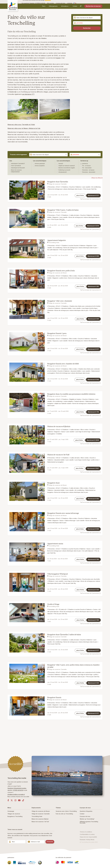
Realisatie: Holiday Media (87, 840)
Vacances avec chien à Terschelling (66, 811)
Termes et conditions (86, 832)
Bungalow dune (54, 483)
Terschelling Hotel (37, 816)
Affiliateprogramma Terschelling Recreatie (89, 822)
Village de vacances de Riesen (41, 811)
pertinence (84, 164)
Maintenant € (93, 195)
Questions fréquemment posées (17, 788)
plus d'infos (80, 195)
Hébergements (53, 6)
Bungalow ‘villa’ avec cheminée (60, 301)
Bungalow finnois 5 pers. (57, 333)
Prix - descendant (86, 168)
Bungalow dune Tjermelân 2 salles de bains (64, 635)
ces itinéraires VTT (28, 94)
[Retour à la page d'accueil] (14, 6)
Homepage (11, 811)
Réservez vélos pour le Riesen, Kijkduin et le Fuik (24, 128)
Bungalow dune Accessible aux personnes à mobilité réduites (71, 394)
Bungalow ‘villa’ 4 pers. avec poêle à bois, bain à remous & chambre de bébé (73, 666)
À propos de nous (85, 816)
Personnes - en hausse (87, 170)
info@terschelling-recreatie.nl (16, 794)
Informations (65, 6)
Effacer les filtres (97, 178)
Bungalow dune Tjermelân (58, 182)
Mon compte (50, 3)
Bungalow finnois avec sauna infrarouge (63, 513)
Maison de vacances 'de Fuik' (59, 455)
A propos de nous (60, 3)
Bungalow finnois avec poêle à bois (61, 271)
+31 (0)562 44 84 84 (40, 3)
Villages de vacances (14, 814)
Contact (75, 6)
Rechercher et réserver (93, 6)
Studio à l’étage (53, 604)
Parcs (44, 6)
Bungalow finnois (54, 697)
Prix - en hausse (86, 166)
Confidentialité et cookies (87, 834)
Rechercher (87, 28)
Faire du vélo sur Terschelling (64, 814)
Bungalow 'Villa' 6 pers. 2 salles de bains (63, 210)
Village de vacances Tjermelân (41, 814)
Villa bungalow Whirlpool (58, 574)
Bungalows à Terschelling (15, 816)
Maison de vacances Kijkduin (59, 426)
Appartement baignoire (57, 240)
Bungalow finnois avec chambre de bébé (63, 364)
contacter (70, 3)
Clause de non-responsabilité (88, 837)
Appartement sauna (55, 544)
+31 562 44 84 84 (18, 790)
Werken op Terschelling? (87, 819)
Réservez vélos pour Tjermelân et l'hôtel (21, 125)
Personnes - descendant (88, 172)
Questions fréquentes (86, 811)
